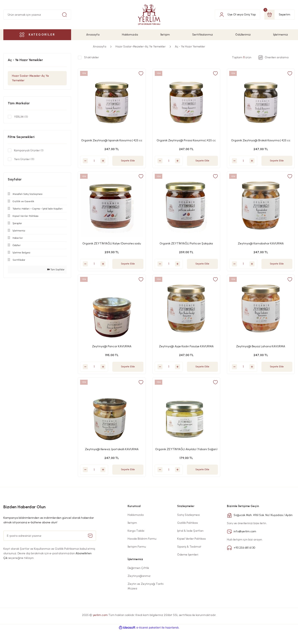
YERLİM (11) (21, 117)
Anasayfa (93, 35)
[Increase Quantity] (105, 159)
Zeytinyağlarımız (139, 589)
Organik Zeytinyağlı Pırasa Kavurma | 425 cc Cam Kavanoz (186, 139)
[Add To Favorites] (139, 75)
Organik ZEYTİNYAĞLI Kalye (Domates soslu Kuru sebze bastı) (112, 245)
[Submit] (90, 549)
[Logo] (149, 15)
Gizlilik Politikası (187, 536)
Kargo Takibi (136, 544)
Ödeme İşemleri (188, 568)
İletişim (165, 35)
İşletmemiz (281, 35)
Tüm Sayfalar (56, 270)
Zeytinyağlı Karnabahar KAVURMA (261, 245)
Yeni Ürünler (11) (24, 159)
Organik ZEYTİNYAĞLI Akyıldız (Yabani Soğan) (186, 457)
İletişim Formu (137, 560)
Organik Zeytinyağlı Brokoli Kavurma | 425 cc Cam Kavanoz (261, 139)
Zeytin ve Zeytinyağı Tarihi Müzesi (146, 600)
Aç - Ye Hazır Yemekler (190, 47)
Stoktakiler (91, 57)
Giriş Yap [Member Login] (250, 15)
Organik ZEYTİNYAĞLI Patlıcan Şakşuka (186, 245)
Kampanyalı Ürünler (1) (29, 150)
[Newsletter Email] (50, 549)
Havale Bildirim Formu (142, 552)
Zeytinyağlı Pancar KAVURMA (112, 351)
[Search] (37, 15)
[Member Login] (222, 14)
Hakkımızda (130, 35)
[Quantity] (96, 159)
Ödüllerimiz (243, 35)
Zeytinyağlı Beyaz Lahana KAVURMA (261, 351)
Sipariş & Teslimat (189, 560)
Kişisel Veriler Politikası (191, 552)
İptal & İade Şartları (190, 544)
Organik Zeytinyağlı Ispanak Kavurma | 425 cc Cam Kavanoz (112, 139)
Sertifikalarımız (203, 35)
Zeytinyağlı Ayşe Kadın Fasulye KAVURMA (186, 351)
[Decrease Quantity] (87, 159)
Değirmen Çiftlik (138, 581)
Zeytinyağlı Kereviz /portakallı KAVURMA (112, 457)
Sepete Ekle (128, 159)
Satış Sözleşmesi (188, 528)
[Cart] (279, 15)
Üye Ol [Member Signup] (232, 15)
